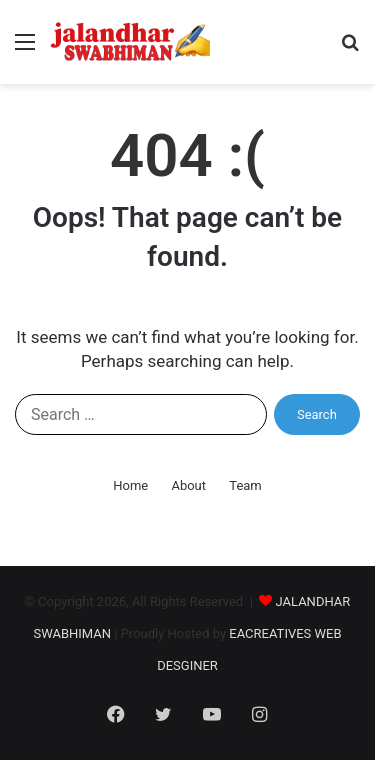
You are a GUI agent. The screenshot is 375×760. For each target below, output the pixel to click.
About (188, 485)
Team (245, 485)
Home (130, 485)
